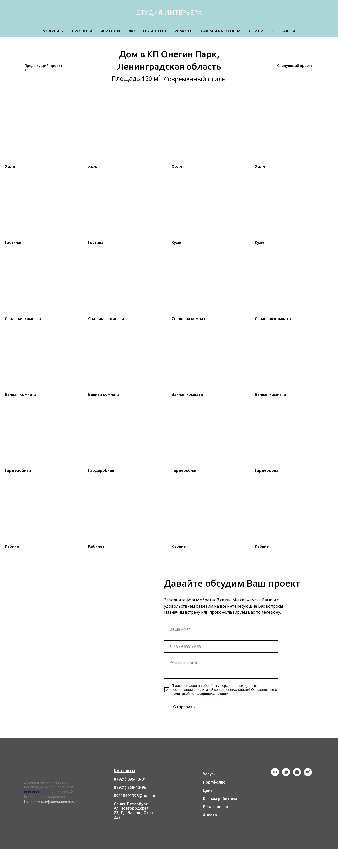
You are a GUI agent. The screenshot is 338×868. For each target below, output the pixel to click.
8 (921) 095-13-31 (130, 779)
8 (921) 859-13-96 (130, 787)
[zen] (297, 775)
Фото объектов (147, 31)
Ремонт (183, 31)
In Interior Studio (37, 792)
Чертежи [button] (110, 31)
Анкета (210, 815)
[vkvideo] (286, 775)
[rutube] (308, 775)
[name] (221, 629)
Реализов (212, 807)
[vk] (275, 775)
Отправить (184, 707)
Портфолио (214, 782)
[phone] (221, 646)
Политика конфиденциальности (51, 801)
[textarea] (221, 668)
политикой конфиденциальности (200, 694)
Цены (208, 790)
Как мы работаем (221, 31)
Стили (256, 31)
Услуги (209, 774)
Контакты (283, 31)
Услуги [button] (52, 31)
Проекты (82, 31)
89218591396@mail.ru (135, 796)
